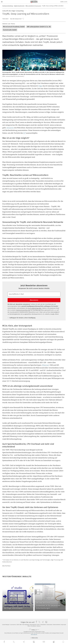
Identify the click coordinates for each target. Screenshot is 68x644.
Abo (29, 626)
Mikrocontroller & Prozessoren (33, 6)
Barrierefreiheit (57, 625)
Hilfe (21, 625)
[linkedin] (34, 642)
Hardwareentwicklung (8, 6)
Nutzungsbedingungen (35, 308)
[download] (54, 642)
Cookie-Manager (6, 625)
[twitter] (14, 642)
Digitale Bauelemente (19, 6)
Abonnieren (34, 300)
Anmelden (64, 2)
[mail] (44, 642)
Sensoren (10, 128)
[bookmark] (23, 19)
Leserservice (13, 625)
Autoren (39, 626)
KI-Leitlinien (34, 626)
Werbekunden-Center (35, 625)
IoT (24, 133)
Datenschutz (50, 625)
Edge (40, 86)
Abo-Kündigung (26, 625)
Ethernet (45, 365)
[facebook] (4, 642)
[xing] (24, 642)
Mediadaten (43, 625)
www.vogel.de (34, 634)
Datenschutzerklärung (23, 310)
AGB (18, 625)
